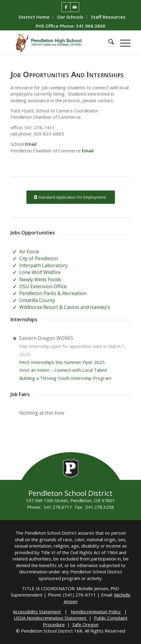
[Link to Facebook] (66, 7)
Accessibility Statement (37, 612)
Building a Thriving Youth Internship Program (65, 378)
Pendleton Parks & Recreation (53, 293)
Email (31, 144)
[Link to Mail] (75, 7)
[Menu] (122, 43)
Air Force (29, 252)
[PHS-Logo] (58, 43)
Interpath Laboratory (43, 265)
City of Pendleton (39, 258)
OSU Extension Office (43, 286)
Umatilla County (37, 300)
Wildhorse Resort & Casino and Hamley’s (65, 307)
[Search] (108, 43)
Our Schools (70, 17)
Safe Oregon (85, 624)
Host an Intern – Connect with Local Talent (63, 370)
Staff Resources (108, 17)
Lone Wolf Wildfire (40, 272)
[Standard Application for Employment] (71, 197)
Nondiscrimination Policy (96, 612)
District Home (34, 17)
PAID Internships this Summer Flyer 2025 (62, 362)
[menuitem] (34, 17)
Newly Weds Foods (40, 279)
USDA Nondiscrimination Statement (51, 618)
